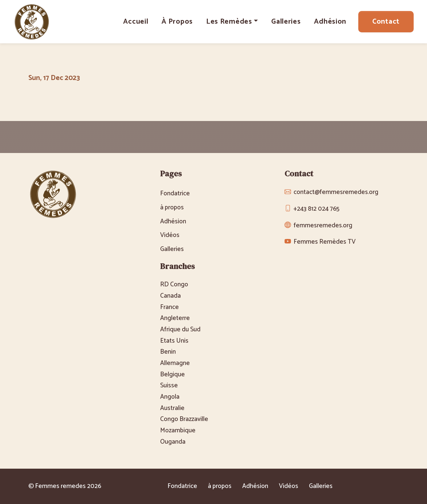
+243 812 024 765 (316, 209)
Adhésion (330, 22)
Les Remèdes (229, 22)
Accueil (136, 22)
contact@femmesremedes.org (336, 192)
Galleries (286, 22)
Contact (386, 22)
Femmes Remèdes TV (325, 242)
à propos (177, 22)
